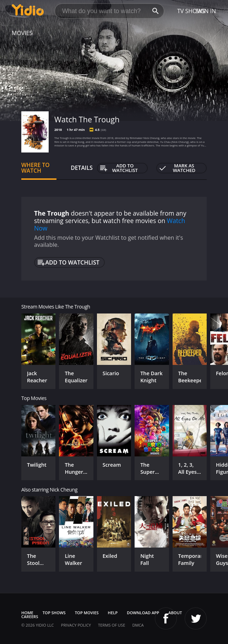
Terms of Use (112, 625)
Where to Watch (36, 168)
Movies (22, 33)
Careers (30, 617)
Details (82, 168)
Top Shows (54, 613)
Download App (143, 613)
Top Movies (87, 613)
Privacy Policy (76, 625)
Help (113, 613)
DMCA (138, 625)
